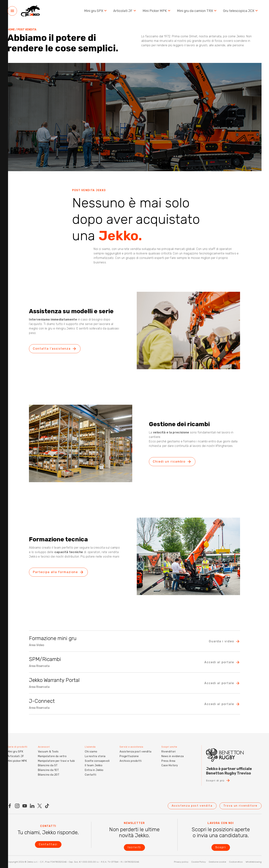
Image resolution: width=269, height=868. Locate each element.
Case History (170, 765)
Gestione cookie (217, 862)
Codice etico (236, 862)
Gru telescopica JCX (241, 11)
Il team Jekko (93, 765)
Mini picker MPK (17, 760)
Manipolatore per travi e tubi (56, 760)
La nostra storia (95, 756)
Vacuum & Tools (48, 751)
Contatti (90, 774)
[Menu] (12, 11)
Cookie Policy (198, 862)
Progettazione (129, 756)
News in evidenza (173, 756)
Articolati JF (125, 11)
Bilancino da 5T (47, 765)
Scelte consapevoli (97, 760)
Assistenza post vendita (135, 751)
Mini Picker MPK (157, 11)
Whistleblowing (254, 862)
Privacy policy (181, 862)
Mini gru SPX (96, 11)
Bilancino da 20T (48, 774)
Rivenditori (168, 751)
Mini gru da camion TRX (197, 11)
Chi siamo (91, 751)
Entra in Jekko (94, 769)
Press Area (168, 760)
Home (11, 30)
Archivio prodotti (130, 760)
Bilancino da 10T (48, 769)
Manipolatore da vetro (52, 756)
